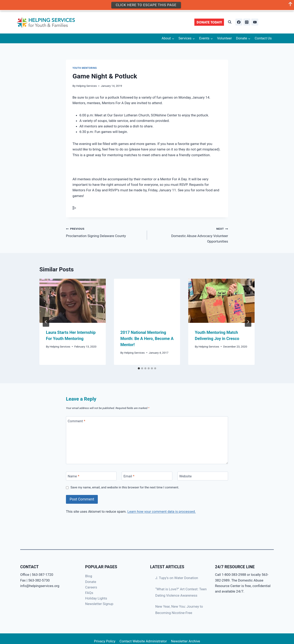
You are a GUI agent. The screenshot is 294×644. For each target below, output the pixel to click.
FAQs (89, 593)
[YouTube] (255, 22)
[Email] (147, 476)
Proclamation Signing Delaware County (105, 232)
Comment (77, 421)
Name (74, 476)
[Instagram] (247, 22)
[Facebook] (239, 22)
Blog (89, 576)
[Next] (248, 322)
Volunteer (224, 38)
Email (129, 476)
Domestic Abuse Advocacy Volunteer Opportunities (189, 235)
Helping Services (86, 86)
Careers (91, 587)
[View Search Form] (230, 22)
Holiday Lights (96, 598)
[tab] (139, 368)
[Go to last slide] (46, 322)
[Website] (203, 476)
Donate (91, 582)
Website (185, 476)
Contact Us (263, 38)
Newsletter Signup (99, 604)
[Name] (91, 476)
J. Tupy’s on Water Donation (177, 578)
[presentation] (73, 301)
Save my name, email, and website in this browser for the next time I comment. (125, 487)
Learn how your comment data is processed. (162, 511)
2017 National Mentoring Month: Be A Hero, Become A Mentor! (147, 339)
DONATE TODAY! (209, 22)
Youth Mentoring (85, 68)
